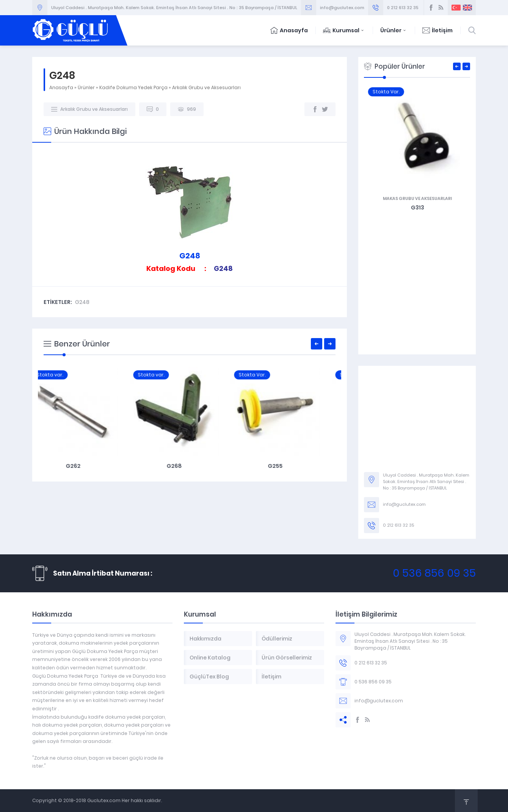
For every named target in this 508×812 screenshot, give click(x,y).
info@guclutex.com (342, 8)
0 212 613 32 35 (403, 8)
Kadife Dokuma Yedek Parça (133, 87)
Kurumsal (344, 30)
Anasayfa (289, 30)
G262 (89, 466)
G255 (291, 466)
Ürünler (394, 30)
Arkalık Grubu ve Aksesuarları (206, 87)
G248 (82, 302)
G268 (190, 466)
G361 (417, 208)
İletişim (437, 30)
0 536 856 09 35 (434, 573)
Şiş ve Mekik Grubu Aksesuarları (417, 198)
